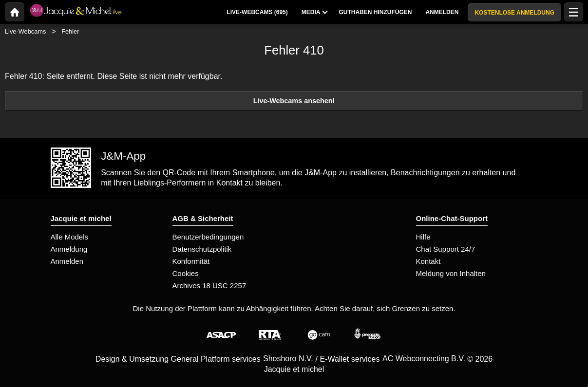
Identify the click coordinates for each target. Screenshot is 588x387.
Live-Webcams (25, 31)
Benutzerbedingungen (208, 237)
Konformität (191, 261)
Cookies (186, 273)
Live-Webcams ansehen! (294, 101)
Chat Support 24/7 (446, 249)
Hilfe (423, 237)
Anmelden (67, 261)
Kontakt (428, 261)
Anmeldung (69, 249)
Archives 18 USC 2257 (209, 286)
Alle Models (70, 237)
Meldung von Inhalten (451, 273)
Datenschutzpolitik (202, 249)
